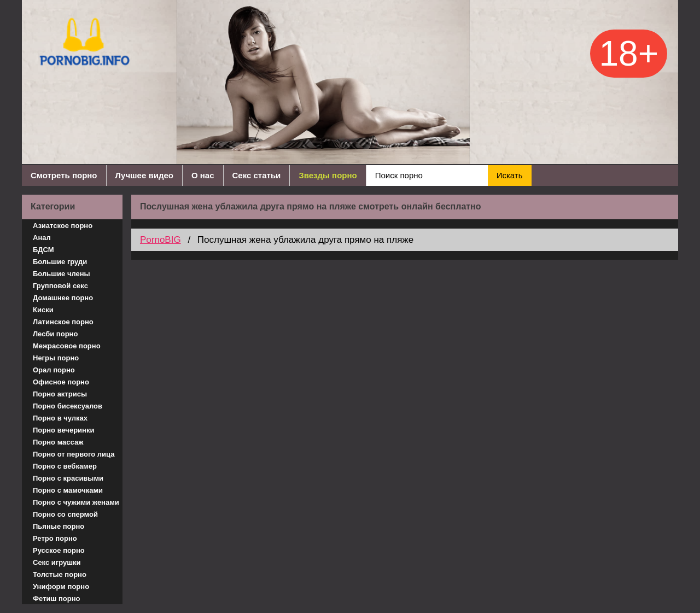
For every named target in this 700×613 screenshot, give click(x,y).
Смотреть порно (64, 175)
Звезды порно (328, 175)
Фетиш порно (57, 599)
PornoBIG (161, 240)
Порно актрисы (60, 394)
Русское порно (59, 550)
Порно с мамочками (68, 490)
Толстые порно (60, 574)
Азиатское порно (63, 226)
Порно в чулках (60, 418)
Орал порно (54, 370)
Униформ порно (61, 586)
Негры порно (56, 358)
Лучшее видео (144, 175)
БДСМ (43, 250)
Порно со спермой (65, 514)
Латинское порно (63, 322)
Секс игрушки (57, 562)
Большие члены (62, 274)
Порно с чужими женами (76, 502)
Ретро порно (55, 538)
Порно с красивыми (68, 478)
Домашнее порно (63, 298)
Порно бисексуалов (68, 406)
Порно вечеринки (63, 430)
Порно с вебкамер (65, 466)
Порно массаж (58, 442)
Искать (510, 175)
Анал (42, 238)
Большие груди (60, 262)
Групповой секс (60, 286)
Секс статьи (257, 175)
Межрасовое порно (67, 346)
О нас (203, 175)
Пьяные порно (59, 526)
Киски (43, 310)
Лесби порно (55, 334)
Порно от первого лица (74, 454)
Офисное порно (61, 382)
